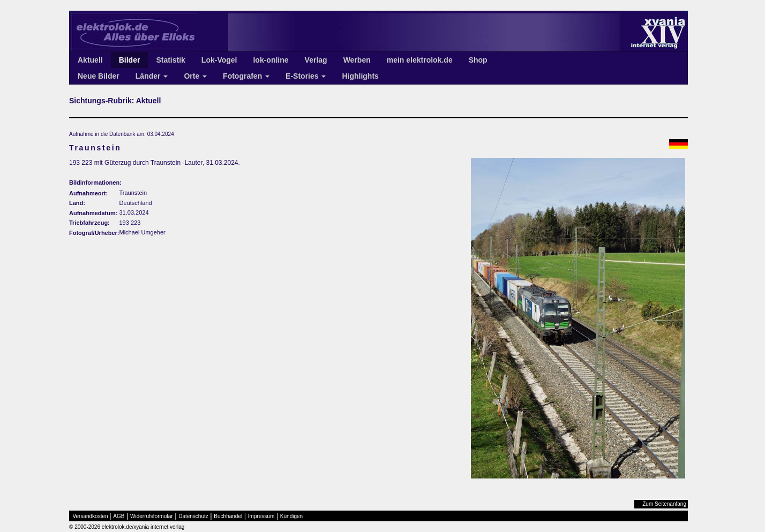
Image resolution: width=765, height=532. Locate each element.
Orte (195, 76)
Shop (478, 60)
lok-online (271, 60)
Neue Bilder (99, 76)
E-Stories (306, 76)
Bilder (130, 60)
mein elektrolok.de (420, 60)
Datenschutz (193, 516)
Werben (357, 60)
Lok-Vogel (219, 60)
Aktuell (90, 60)
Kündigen (291, 516)
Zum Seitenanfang (664, 504)
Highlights (360, 76)
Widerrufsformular (151, 516)
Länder (152, 76)
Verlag (316, 60)
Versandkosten (91, 516)
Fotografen (246, 76)
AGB (119, 516)
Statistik (170, 60)
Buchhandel (228, 516)
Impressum (261, 516)
